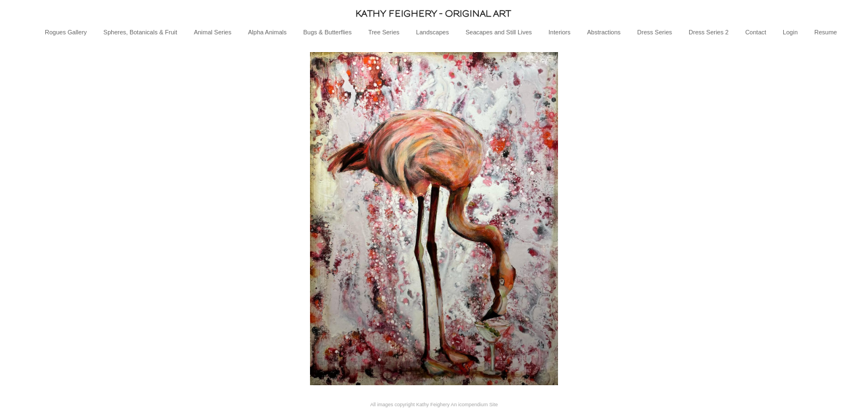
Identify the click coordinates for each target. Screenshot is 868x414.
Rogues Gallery (66, 32)
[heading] (434, 14)
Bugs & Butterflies (327, 32)
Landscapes (433, 32)
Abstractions (604, 32)
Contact (756, 32)
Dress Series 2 (709, 32)
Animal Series (213, 32)
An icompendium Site (474, 405)
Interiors (560, 32)
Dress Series (655, 32)
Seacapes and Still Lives (499, 32)
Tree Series (384, 32)
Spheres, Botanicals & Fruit (140, 32)
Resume (826, 32)
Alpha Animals (267, 32)
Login (790, 32)
